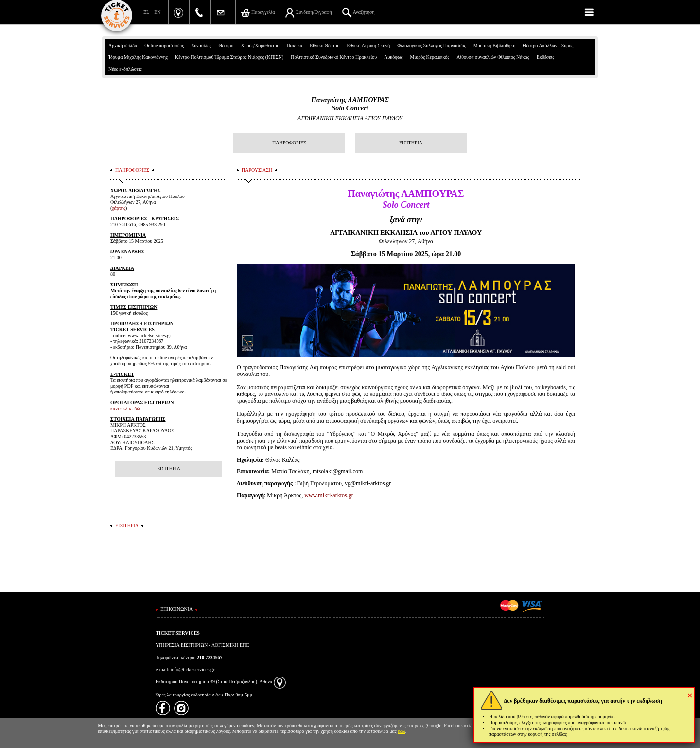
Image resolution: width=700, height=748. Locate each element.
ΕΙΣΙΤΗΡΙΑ (411, 143)
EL (146, 12)
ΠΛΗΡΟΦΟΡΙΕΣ (289, 143)
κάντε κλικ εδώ (125, 408)
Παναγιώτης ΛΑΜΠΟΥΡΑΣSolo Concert (350, 104)
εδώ (402, 731)
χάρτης (119, 208)
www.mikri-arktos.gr (329, 495)
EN (157, 12)
